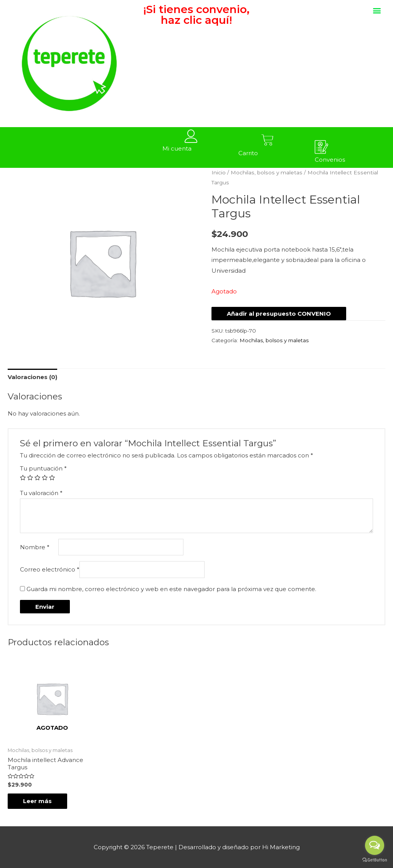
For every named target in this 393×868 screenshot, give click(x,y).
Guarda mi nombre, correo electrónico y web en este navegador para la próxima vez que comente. (171, 589)
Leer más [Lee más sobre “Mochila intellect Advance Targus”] (37, 801)
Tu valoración (41, 493)
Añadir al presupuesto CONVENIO (279, 314)
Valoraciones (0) (32, 377)
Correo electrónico (50, 569)
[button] (377, 10)
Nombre (35, 547)
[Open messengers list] (375, 845)
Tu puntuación (43, 468)
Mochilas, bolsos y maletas (267, 172)
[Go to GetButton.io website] (375, 860)
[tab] (32, 377)
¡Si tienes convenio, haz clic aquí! (196, 15)
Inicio (219, 172)
